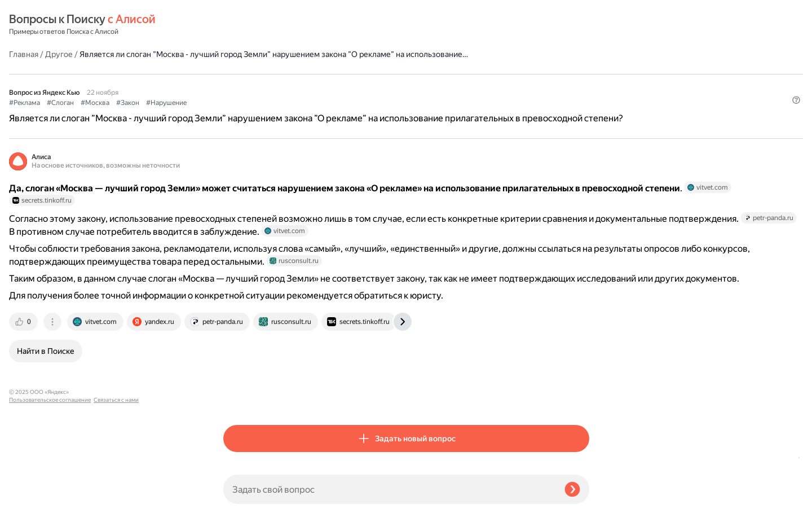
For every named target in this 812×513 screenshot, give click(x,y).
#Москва (309, 85)
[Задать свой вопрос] (389, 489)
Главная (238, 25)
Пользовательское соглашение (50, 492)
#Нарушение (381, 85)
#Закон (342, 85)
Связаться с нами (32, 500)
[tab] (239, 397)
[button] (582, 104)
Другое (273, 25)
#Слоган (275, 85)
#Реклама (239, 85)
